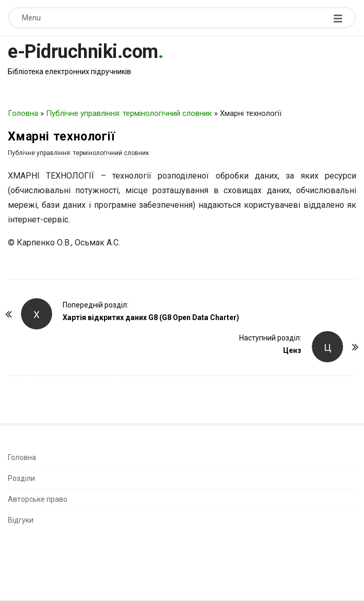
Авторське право (38, 499)
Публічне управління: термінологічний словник (129, 113)
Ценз (292, 350)
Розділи (21, 478)
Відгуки (21, 520)
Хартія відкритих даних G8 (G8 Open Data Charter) (151, 317)
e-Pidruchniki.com (83, 52)
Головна (23, 113)
